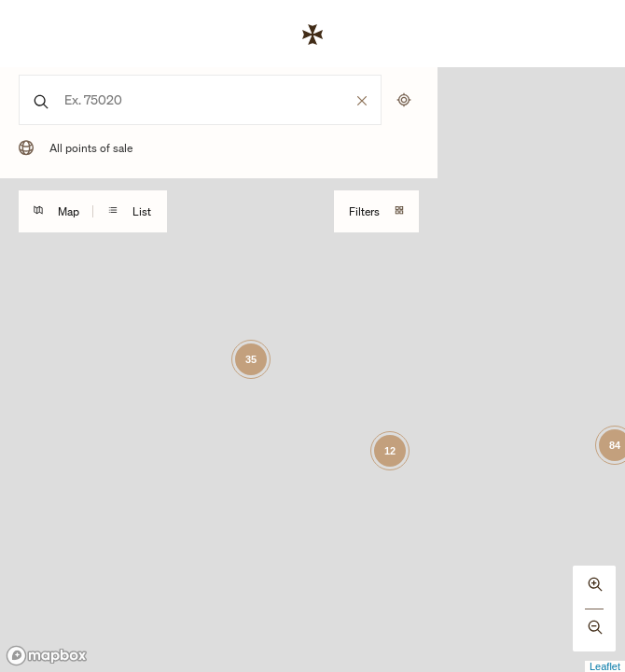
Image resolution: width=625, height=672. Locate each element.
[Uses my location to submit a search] (404, 100)
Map (56, 211)
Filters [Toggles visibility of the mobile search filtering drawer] (376, 211)
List (130, 211)
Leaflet (605, 666)
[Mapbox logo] (47, 656)
